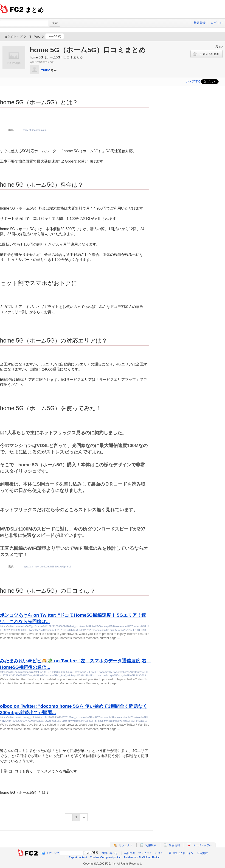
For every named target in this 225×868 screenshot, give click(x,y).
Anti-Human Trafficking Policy (142, 857)
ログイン (217, 23)
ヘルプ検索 (91, 853)
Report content (78, 857)
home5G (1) (55, 36)
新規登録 (200, 23)
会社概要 (130, 853)
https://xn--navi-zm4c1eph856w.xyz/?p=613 (47, 567)
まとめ (35, 10)
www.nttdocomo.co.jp (35, 130)
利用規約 (151, 845)
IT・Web (35, 37)
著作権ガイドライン (181, 853)
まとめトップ (14, 37)
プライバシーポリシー (152, 853)
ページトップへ (202, 845)
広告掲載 (202, 853)
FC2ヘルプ (52, 853)
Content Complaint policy (105, 857)
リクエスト (126, 845)
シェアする (193, 81)
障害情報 (174, 845)
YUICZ (46, 70)
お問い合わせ (110, 853)
